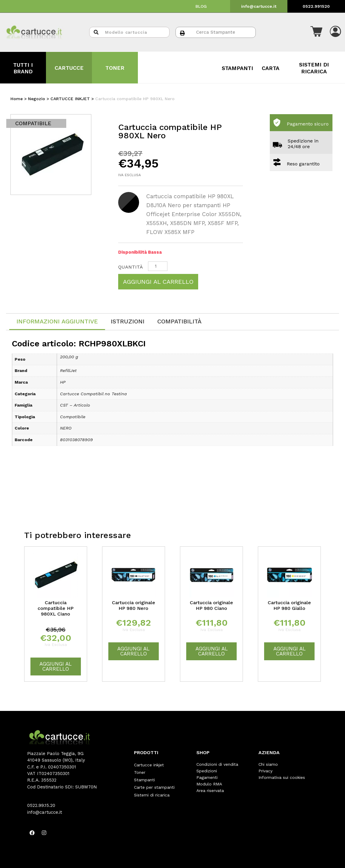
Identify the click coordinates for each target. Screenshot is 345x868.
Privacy (265, 771)
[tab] (57, 322)
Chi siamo (268, 764)
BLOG (201, 6)
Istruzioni (128, 321)
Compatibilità (179, 321)
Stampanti (144, 777)
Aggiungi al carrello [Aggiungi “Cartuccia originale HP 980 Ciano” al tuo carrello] (212, 651)
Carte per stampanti (154, 784)
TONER (115, 68)
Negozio (37, 99)
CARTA (271, 68)
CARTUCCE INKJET (70, 99)
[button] (316, 32)
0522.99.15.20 (41, 805)
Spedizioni (207, 771)
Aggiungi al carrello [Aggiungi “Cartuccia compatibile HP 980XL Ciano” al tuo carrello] (56, 666)
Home (17, 99)
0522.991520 (316, 6)
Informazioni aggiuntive (57, 321)
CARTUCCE (69, 68)
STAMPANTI (237, 68)
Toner (140, 771)
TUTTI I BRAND (23, 68)
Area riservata (210, 790)
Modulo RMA (209, 784)
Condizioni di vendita (217, 764)
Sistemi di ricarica (152, 790)
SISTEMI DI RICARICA (314, 68)
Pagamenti (207, 777)
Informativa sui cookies (282, 777)
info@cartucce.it (259, 6)
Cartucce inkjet (149, 764)
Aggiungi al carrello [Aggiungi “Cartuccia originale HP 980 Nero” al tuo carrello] (133, 651)
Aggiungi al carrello (158, 282)
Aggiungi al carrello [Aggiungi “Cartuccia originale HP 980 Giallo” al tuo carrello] (289, 651)
